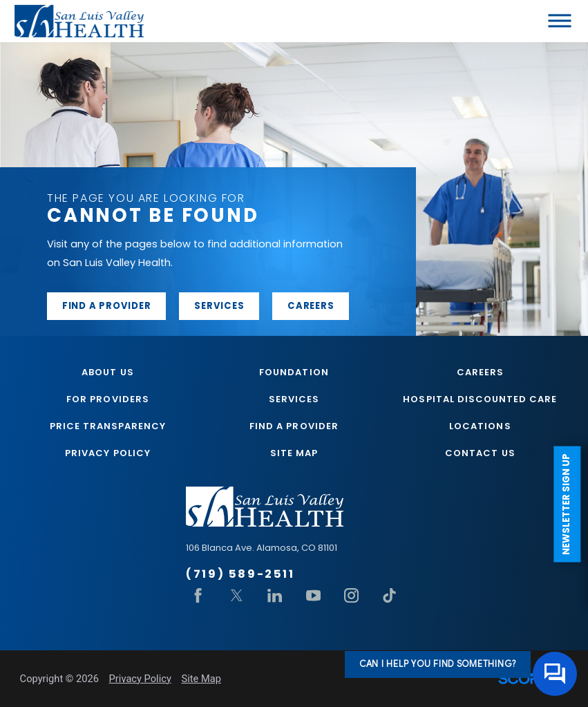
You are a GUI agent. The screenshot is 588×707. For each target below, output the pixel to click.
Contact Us (480, 453)
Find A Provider (294, 426)
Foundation (294, 372)
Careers (311, 306)
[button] (559, 21)
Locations (480, 426)
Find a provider (107, 306)
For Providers (108, 399)
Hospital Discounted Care (480, 399)
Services (219, 306)
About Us (107, 372)
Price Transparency (108, 426)
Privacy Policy (108, 453)
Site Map (294, 453)
